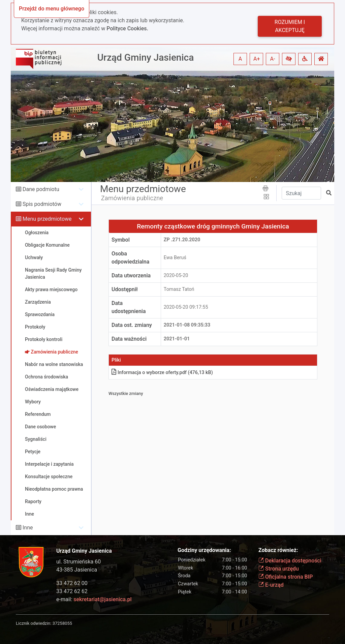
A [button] (240, 59)
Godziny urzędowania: (204, 550)
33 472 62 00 (72, 583)
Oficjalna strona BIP (286, 577)
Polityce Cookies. (127, 28)
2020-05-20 (176, 275)
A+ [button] (257, 59)
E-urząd (271, 585)
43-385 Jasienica (77, 570)
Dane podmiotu (41, 189)
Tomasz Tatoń (179, 289)
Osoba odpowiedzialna (130, 258)
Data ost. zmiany (132, 325)
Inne (28, 528)
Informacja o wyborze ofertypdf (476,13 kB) (162, 373)
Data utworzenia (131, 275)
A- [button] (273, 59)
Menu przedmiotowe (47, 219)
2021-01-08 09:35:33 (187, 325)
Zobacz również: (278, 550)
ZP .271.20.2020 (182, 240)
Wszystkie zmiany (126, 393)
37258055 (62, 623)
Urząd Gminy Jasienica (146, 57)
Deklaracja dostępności (290, 561)
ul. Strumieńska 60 (79, 562)
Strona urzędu (279, 569)
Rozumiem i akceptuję (290, 26)
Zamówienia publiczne (132, 198)
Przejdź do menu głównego (52, 9)
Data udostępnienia (129, 307)
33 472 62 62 (72, 591)
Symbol (121, 240)
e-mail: (94, 599)
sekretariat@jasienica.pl (102, 599)
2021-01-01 (177, 339)
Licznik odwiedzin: (34, 623)
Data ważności (129, 339)
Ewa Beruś (175, 258)
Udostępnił (125, 289)
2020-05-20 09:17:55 (186, 307)
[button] (289, 59)
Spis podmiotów (42, 204)
